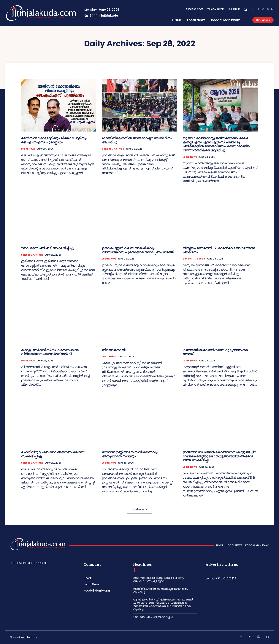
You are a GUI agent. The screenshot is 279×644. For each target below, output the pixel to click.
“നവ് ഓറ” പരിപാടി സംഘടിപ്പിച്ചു (47, 248)
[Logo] (26, 13)
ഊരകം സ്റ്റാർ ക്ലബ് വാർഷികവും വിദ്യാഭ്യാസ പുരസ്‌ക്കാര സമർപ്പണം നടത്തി (138, 250)
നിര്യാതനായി (114, 350)
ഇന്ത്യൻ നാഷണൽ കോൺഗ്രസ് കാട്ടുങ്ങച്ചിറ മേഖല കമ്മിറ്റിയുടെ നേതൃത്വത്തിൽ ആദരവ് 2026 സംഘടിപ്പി (219, 456)
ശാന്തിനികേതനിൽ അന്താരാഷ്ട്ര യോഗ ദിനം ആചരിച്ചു (137, 140)
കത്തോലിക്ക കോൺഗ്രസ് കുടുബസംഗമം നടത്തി (216, 352)
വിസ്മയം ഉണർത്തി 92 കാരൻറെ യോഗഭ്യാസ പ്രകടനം (219, 250)
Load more (139, 509)
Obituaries (109, 357)
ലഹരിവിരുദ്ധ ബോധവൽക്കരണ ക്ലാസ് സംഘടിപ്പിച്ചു (53, 454)
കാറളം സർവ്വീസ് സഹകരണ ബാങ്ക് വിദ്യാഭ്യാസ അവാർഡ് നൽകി (50, 352)
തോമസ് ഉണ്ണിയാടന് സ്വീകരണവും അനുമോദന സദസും (130, 454)
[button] (245, 9)
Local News (28, 149)
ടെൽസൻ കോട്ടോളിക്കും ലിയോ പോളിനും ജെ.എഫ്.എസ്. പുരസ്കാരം (54, 140)
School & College (113, 149)
